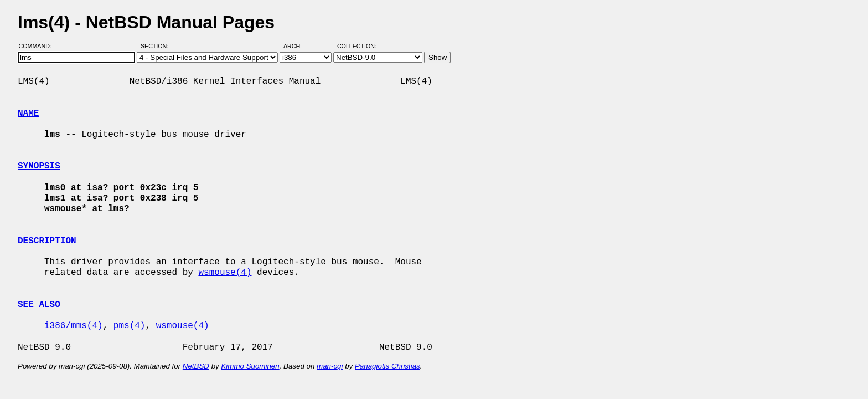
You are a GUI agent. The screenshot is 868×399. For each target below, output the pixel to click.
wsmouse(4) (225, 273)
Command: (38, 46)
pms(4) (130, 326)
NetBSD (196, 366)
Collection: (357, 46)
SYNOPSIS (39, 166)
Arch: (298, 46)
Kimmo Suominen (250, 366)
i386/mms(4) (74, 326)
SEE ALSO (39, 305)
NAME (28, 114)
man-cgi (330, 366)
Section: (157, 46)
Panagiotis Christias (387, 366)
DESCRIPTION (47, 241)
